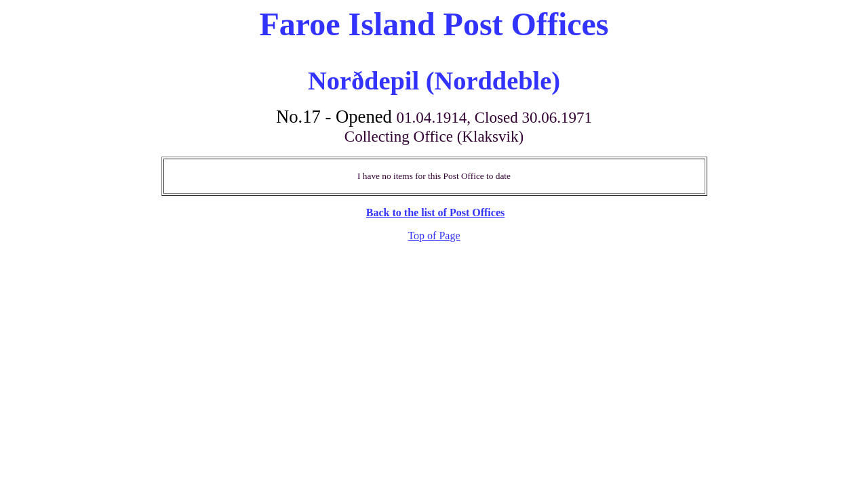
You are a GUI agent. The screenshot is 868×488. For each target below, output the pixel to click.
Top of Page (434, 236)
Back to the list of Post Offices (435, 212)
